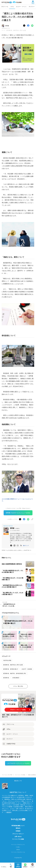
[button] (26, 546)
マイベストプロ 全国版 (18, 839)
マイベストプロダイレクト (18, 845)
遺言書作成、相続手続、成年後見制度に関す (15, 673)
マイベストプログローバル (18, 852)
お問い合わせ (18, 837)
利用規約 (18, 831)
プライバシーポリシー (18, 834)
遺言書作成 (6, 678)
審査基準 (9, 812)
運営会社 (18, 828)
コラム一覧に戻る (18, 686)
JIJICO (18, 850)
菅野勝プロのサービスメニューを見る (18, 513)
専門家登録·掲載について (18, 826)
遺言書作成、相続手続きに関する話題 (16, 30)
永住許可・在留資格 (27, 669)
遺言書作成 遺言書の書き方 (11, 669)
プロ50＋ (18, 847)
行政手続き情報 (7, 660)
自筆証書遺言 (16, 678)
